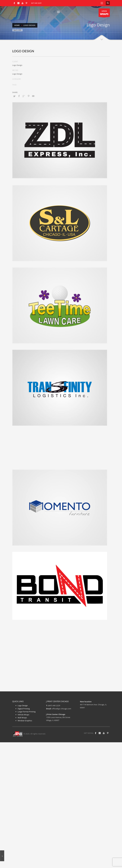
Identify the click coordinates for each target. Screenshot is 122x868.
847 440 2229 (36, 3)
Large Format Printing (27, 712)
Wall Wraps (22, 718)
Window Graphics (25, 721)
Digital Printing (24, 709)
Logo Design (23, 706)
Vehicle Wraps (23, 715)
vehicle (104, 13)
